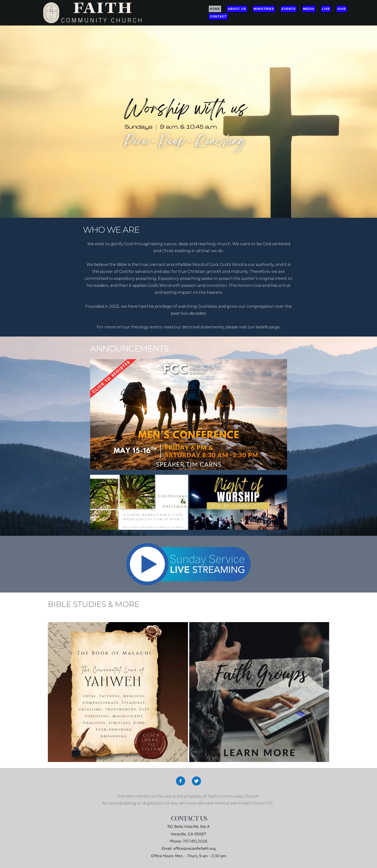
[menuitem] (215, 9)
